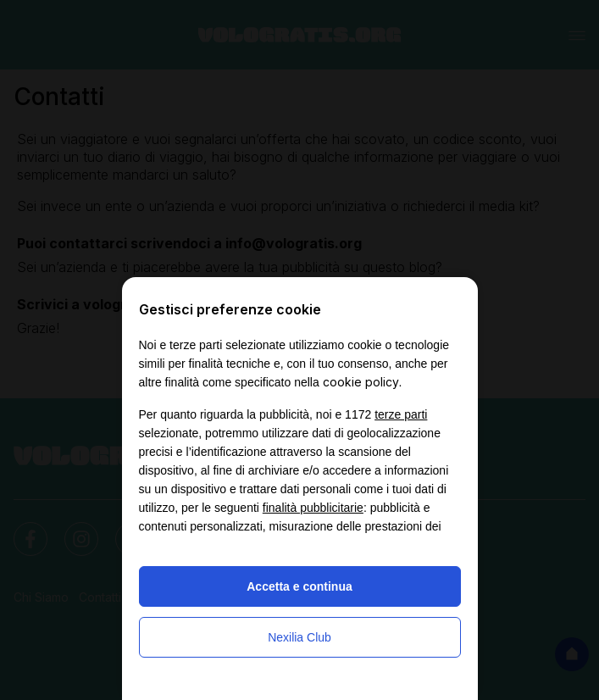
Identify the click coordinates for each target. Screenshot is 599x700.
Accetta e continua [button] (299, 586)
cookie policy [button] (361, 382)
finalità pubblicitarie (313, 508)
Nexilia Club (299, 637)
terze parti (401, 414)
